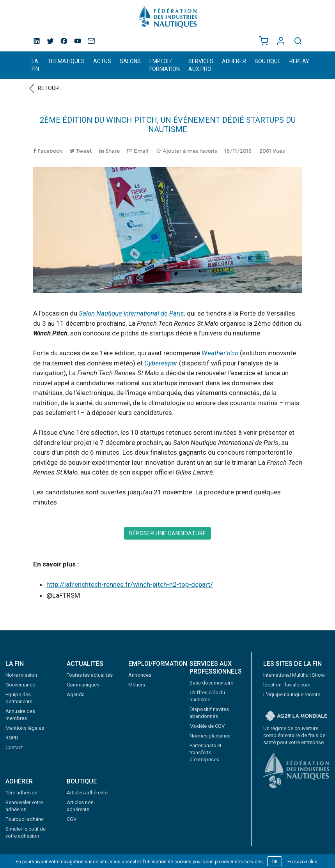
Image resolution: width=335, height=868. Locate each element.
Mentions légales (25, 728)
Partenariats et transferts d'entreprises (206, 752)
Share (110, 151)
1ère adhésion (21, 793)
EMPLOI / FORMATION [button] (165, 65)
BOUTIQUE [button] (268, 61)
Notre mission (21, 675)
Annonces (140, 675)
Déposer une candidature (167, 533)
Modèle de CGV (207, 726)
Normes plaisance (210, 736)
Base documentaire (211, 683)
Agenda (76, 694)
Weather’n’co (220, 353)
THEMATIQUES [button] (66, 61)
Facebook (48, 151)
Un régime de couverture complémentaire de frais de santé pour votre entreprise (294, 735)
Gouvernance (20, 685)
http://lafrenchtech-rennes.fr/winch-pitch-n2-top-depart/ (130, 584)
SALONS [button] (130, 61)
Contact (14, 747)
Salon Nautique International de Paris (131, 313)
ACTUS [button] (102, 61)
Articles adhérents (87, 793)
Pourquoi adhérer (25, 819)
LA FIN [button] (35, 65)
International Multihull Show (294, 675)
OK (275, 862)
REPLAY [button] (299, 61)
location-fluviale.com (287, 685)
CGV (72, 819)
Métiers (137, 685)
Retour (43, 88)
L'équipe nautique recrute (292, 694)
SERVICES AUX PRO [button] (201, 65)
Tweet (81, 151)
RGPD (12, 738)
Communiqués (83, 685)
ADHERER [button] (234, 61)
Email (138, 151)
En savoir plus (302, 862)
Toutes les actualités (90, 675)
